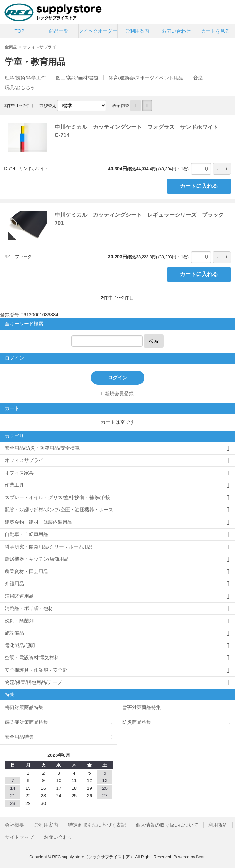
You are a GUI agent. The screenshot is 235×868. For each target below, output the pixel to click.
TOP (19, 31)
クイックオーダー (98, 31)
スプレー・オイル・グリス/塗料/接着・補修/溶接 (57, 497)
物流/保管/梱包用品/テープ (33, 682)
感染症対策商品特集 (26, 722)
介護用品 (14, 584)
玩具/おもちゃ (20, 87)
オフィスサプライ (39, 47)
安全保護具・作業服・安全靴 (36, 670)
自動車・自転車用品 (26, 534)
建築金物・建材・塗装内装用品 (39, 522)
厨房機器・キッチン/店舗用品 (37, 559)
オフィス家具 (19, 473)
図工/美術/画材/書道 (77, 78)
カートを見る (215, 31)
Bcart (201, 857)
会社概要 (14, 825)
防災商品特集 (137, 722)
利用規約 (218, 825)
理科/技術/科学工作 (25, 78)
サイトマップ (19, 837)
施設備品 (14, 633)
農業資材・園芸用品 (26, 571)
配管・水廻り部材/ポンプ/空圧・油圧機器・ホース (59, 509)
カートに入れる (199, 186)
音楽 (198, 78)
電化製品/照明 (20, 645)
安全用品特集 (19, 737)
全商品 (11, 47)
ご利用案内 (137, 31)
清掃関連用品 (19, 596)
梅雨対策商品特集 (24, 707)
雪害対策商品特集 (142, 707)
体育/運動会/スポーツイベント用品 (146, 78)
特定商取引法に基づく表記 (97, 825)
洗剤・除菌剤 (19, 621)
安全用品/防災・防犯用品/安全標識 (42, 448)
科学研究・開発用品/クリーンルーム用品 (49, 547)
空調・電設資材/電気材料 (32, 658)
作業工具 (14, 485)
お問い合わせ (176, 31)
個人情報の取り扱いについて (167, 825)
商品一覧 (59, 31)
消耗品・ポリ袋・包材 (29, 608)
